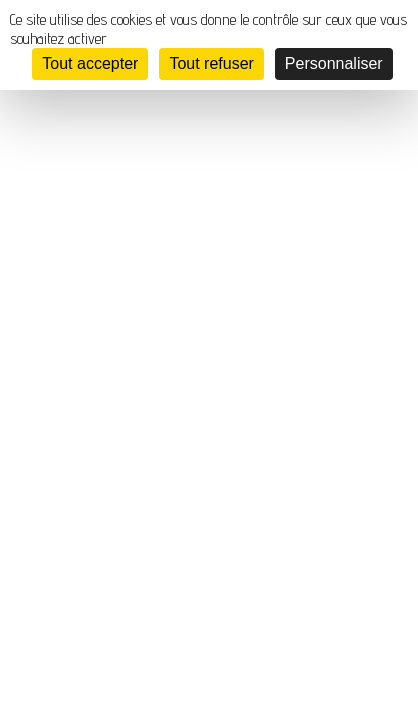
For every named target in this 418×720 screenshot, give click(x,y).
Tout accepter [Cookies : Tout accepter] (90, 63)
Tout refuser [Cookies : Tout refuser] (211, 63)
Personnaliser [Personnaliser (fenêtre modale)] (334, 63)
